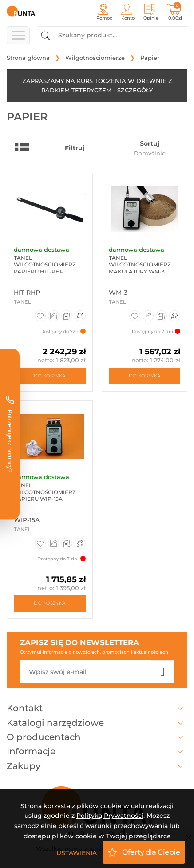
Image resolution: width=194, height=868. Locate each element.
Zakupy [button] (97, 766)
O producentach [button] (97, 737)
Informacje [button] (97, 751)
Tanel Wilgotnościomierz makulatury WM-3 (140, 265)
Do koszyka (49, 376)
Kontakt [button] (97, 708)
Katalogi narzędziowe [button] (97, 723)
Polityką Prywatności (110, 816)
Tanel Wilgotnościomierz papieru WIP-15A (45, 492)
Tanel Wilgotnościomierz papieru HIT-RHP (45, 265)
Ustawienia (77, 853)
